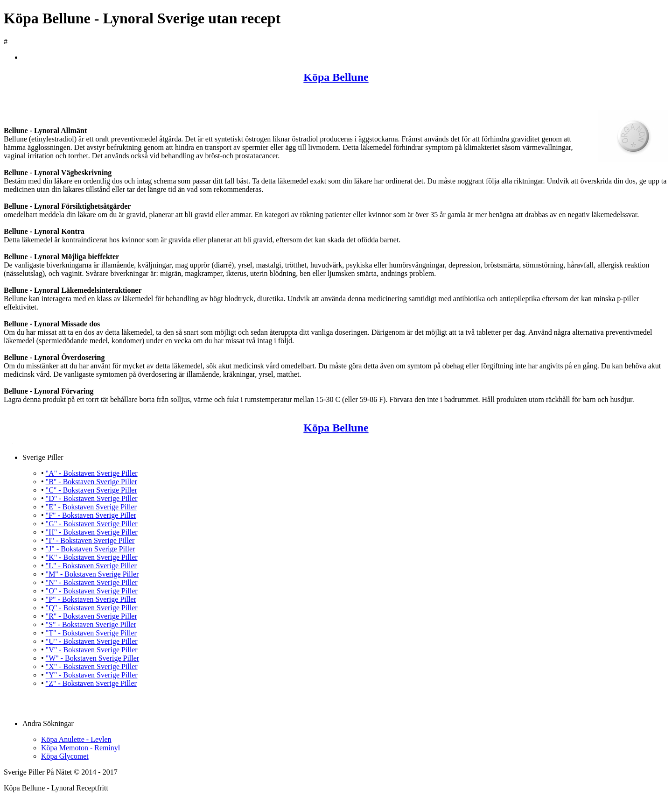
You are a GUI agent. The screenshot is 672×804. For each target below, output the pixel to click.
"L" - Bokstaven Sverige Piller (91, 566)
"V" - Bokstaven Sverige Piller (92, 650)
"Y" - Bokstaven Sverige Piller (92, 675)
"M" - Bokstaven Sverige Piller (92, 574)
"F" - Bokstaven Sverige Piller (91, 515)
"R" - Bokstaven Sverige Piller (91, 616)
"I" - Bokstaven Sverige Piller (90, 540)
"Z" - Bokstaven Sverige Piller (91, 683)
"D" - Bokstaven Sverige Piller (92, 498)
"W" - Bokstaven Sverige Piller (93, 658)
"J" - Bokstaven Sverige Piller (91, 549)
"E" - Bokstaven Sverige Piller (91, 507)
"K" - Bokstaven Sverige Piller (92, 557)
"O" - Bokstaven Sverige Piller (92, 591)
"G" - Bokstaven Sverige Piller (92, 524)
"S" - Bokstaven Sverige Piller (91, 624)
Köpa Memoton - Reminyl (80, 748)
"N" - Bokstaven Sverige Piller (92, 582)
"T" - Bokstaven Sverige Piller (91, 633)
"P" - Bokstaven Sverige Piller (91, 599)
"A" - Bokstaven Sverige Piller (92, 473)
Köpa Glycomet (65, 756)
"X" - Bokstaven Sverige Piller (92, 666)
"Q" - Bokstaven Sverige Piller (92, 608)
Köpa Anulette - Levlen (76, 739)
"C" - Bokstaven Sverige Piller (91, 490)
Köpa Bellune (336, 77)
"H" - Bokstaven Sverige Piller (92, 532)
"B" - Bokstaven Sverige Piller (91, 482)
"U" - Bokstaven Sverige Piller (92, 641)
